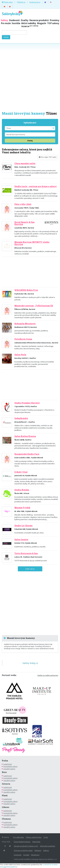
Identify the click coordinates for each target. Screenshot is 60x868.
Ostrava (6, 784)
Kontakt (26, 855)
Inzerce (30, 26)
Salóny (4, 20)
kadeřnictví (8, 764)
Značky (25, 20)
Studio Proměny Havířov (27, 403)
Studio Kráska (22, 490)
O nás (46, 837)
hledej (30, 141)
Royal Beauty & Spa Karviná (24, 223)
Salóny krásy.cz (30, 663)
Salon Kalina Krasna (25, 436)
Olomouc (6, 819)
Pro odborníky (19, 837)
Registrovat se (35, 2)
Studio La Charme (23, 526)
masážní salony (9, 769)
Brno (4, 772)
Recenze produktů (39, 20)
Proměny (54, 20)
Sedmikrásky (21, 418)
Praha (5, 761)
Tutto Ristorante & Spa (26, 553)
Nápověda (36, 842)
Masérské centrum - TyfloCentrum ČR (34, 306)
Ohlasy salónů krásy (34, 837)
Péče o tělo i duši (23, 204)
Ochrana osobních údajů (23, 850)
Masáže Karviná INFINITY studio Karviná (32, 243)
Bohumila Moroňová (25, 324)
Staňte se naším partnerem (48, 675)
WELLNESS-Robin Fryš (26, 290)
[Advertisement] (30, 77)
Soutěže (16, 23)
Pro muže (6, 23)
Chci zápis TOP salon (48, 157)
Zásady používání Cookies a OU (26, 846)
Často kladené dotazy (22, 842)
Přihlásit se (21, 2)
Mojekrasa (35, 855)
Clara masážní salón (25, 163)
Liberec (6, 807)
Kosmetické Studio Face (27, 454)
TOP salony (53, 23)
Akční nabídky (29, 23)
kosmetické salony (10, 766)
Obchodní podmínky (48, 846)
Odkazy (46, 850)
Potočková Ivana (23, 339)
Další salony (30, 569)
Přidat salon (7, 2)
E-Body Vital (21, 472)
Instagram (18, 855)
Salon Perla (20, 355)
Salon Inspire (21, 539)
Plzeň (5, 795)
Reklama (38, 850)
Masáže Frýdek (22, 508)
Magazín (42, 23)
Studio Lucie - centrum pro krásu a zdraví (36, 186)
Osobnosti (14, 20)
